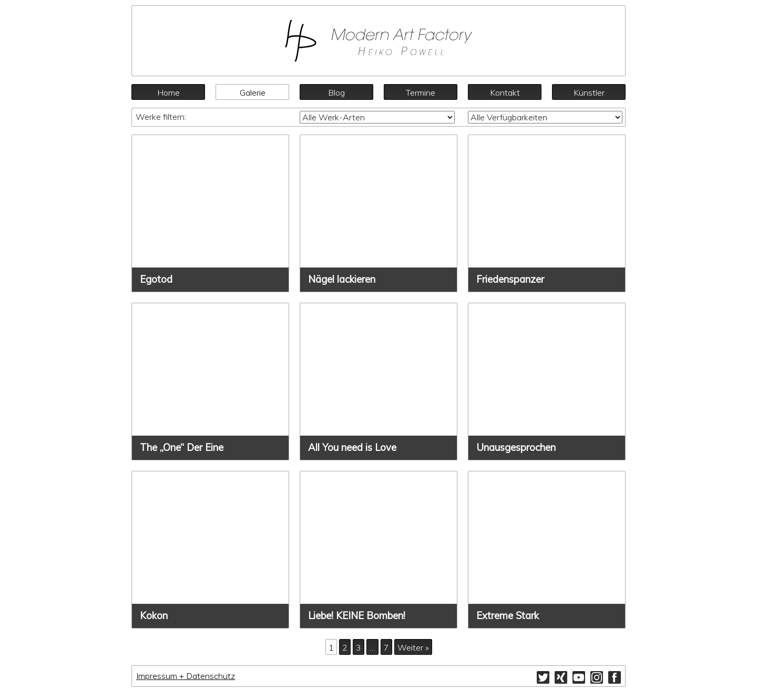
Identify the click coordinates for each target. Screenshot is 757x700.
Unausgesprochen (516, 447)
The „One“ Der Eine (182, 447)
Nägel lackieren (342, 279)
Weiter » (413, 647)
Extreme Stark (508, 616)
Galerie (253, 92)
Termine (421, 92)
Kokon (154, 616)
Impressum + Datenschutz (186, 676)
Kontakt (505, 92)
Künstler (589, 92)
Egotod (156, 279)
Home (168, 92)
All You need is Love (352, 447)
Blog (336, 92)
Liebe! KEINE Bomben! (357, 616)
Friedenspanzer (510, 279)
